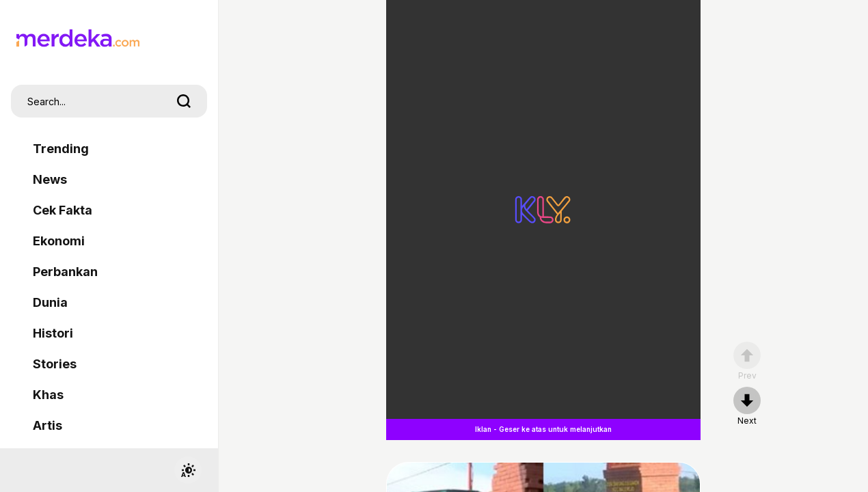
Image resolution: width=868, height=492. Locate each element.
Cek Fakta (63, 210)
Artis (48, 425)
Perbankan (65, 272)
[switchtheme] (188, 470)
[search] (184, 101)
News (50, 179)
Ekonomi (59, 241)
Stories (55, 364)
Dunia (50, 302)
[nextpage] (747, 407)
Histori (53, 333)
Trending (61, 149)
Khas (48, 395)
